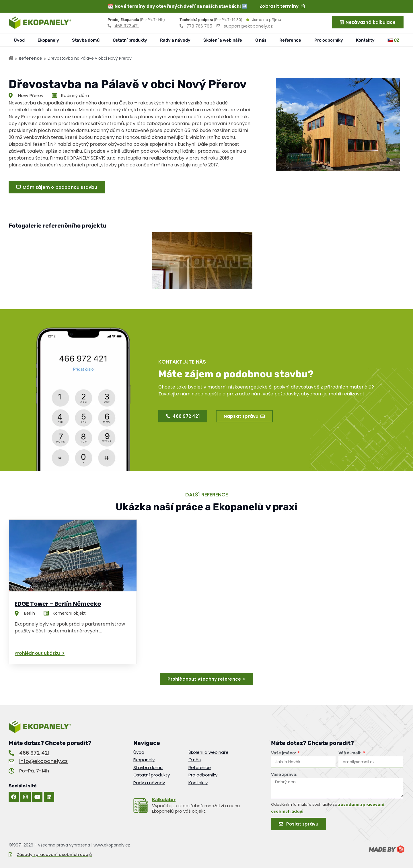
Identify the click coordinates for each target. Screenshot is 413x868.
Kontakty (365, 40)
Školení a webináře (223, 40)
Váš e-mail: (350, 753)
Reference (290, 40)
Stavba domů (86, 40)
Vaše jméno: (284, 753)
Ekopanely (48, 40)
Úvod (19, 40)
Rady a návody (175, 40)
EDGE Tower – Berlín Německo (58, 604)
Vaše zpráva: (284, 774)
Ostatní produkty (130, 40)
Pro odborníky (329, 40)
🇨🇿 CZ (393, 40)
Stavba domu (148, 768)
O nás (261, 40)
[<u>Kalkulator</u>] (141, 805)
